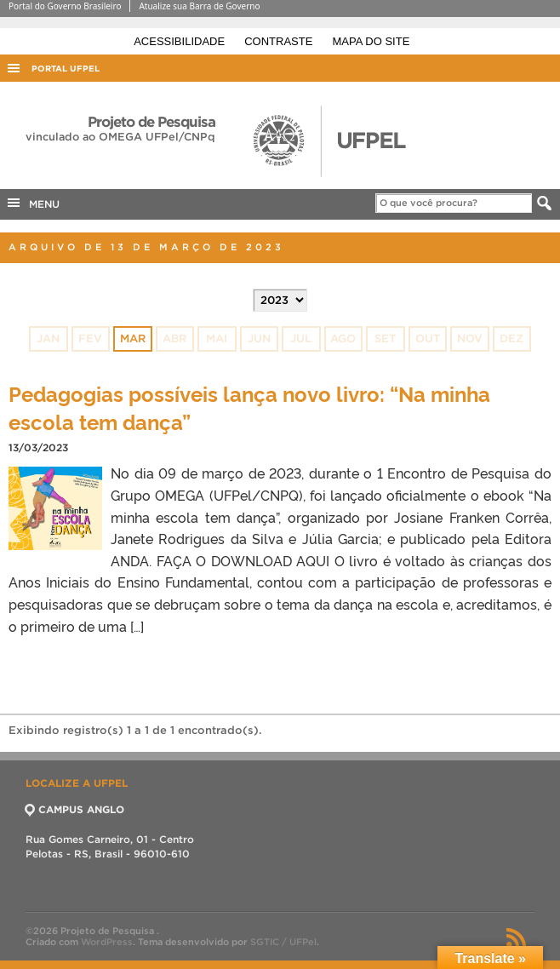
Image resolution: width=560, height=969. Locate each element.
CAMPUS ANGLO (75, 809)
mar (133, 338)
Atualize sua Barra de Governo (199, 6)
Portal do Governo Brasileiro (65, 6)
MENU (32, 203)
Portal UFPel (66, 69)
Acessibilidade (181, 41)
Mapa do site (371, 41)
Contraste (280, 41)
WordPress (107, 942)
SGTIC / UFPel (283, 942)
